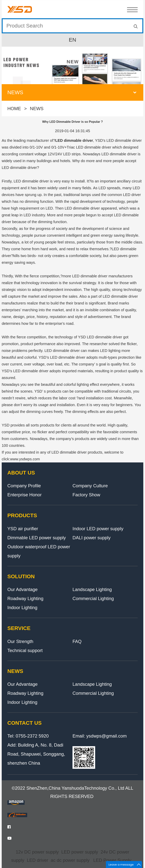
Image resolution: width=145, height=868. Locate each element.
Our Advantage (22, 589)
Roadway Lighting (25, 598)
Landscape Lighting (92, 589)
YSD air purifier (23, 529)
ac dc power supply (70, 860)
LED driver (37, 860)
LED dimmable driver (74, 140)
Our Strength (20, 641)
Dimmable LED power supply (37, 538)
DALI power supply (91, 538)
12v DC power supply (37, 852)
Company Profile (24, 486)
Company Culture (90, 486)
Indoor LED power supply (98, 529)
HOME (14, 110)
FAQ (77, 641)
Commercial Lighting (93, 598)
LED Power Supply (112, 860)
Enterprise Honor (24, 495)
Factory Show (86, 495)
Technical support (25, 650)
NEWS (37, 110)
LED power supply (80, 852)
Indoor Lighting (22, 608)
